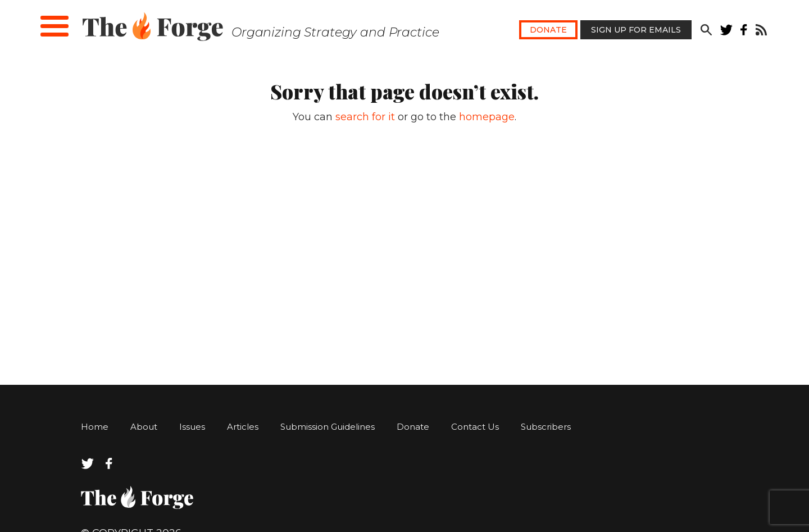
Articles (243, 427)
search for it (365, 117)
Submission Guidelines (328, 427)
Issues (192, 427)
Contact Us (475, 427)
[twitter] (726, 32)
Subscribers (546, 427)
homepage (487, 117)
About (144, 427)
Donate (548, 30)
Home (95, 427)
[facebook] (744, 32)
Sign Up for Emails (636, 30)
